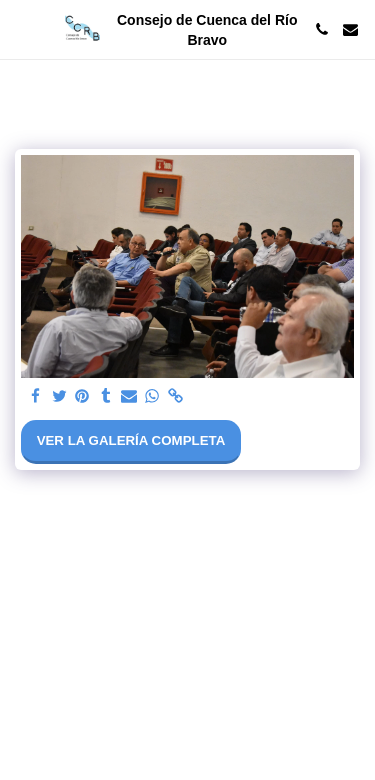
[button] (22, 29)
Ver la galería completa (131, 440)
